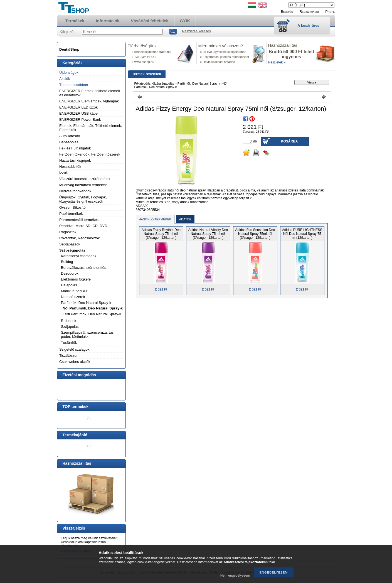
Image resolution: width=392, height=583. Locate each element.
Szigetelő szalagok (74, 349)
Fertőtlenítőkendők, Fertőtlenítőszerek (90, 154)
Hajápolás (69, 285)
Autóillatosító (70, 136)
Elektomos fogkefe (76, 279)
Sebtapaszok (70, 244)
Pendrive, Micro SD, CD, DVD (83, 226)
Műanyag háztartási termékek (83, 185)
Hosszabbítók (70, 167)
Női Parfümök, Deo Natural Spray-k (93, 308)
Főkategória (142, 83)
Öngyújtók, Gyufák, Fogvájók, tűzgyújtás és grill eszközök (83, 199)
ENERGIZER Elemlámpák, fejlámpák (89, 101)
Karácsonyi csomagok (79, 256)
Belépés (287, 12)
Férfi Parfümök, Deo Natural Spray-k (92, 314)
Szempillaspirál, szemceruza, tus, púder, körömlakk (88, 334)
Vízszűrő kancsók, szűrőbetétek (85, 179)
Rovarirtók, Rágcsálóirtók (79, 238)
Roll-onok (69, 321)
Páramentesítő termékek (79, 220)
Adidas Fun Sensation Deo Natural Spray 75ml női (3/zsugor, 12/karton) (255, 234)
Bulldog (67, 262)
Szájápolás (70, 327)
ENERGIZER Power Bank (80, 120)
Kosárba (289, 141)
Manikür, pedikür (74, 291)
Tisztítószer (68, 356)
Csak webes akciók (75, 362)
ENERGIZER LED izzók (78, 107)
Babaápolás (69, 142)
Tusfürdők (69, 342)
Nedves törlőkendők (75, 191)
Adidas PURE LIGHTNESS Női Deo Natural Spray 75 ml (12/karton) (302, 234)
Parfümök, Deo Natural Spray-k (86, 303)
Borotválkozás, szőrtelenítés (84, 268)
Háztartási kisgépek (75, 160)
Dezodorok (70, 273)
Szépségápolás (72, 250)
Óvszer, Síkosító (72, 207)
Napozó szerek (73, 297)
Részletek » (277, 62)
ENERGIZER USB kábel (79, 113)
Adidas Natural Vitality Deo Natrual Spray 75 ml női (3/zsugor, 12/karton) (208, 234)
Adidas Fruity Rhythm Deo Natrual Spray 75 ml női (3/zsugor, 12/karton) (161, 234)
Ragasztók (68, 232)
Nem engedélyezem (235, 575)
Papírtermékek (71, 214)
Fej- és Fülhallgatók (75, 148)
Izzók (63, 173)
